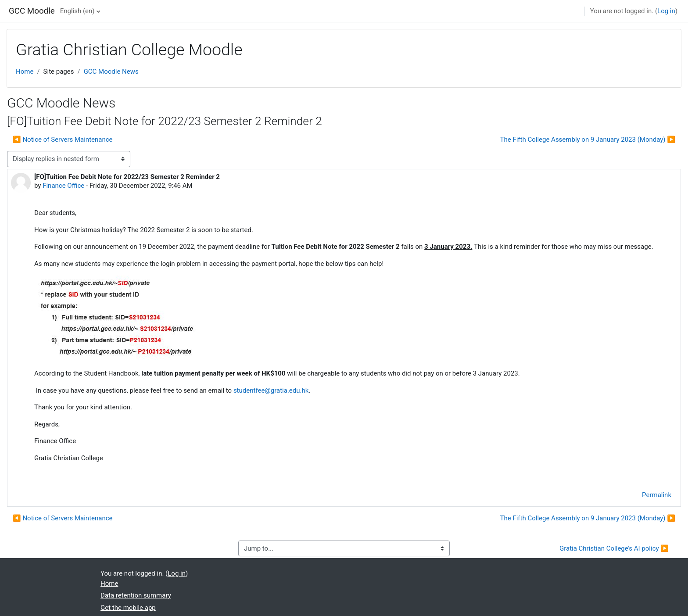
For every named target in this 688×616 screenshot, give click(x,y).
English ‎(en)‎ (77, 11)
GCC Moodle (32, 11)
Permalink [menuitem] (657, 495)
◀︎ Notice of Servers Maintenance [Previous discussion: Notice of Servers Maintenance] (63, 140)
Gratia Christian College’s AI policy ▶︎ (614, 548)
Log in (666, 11)
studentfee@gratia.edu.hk (271, 390)
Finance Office (63, 186)
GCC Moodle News (111, 72)
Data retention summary (136, 595)
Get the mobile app (128, 608)
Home (25, 72)
